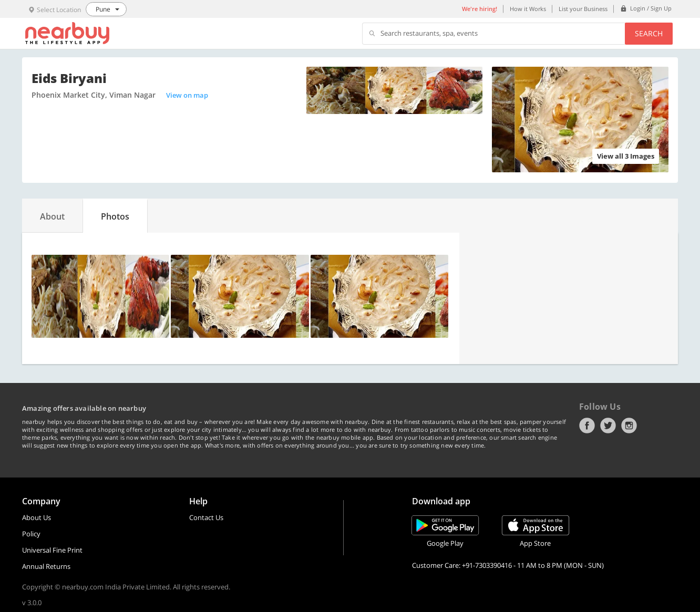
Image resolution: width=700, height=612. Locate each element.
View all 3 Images (626, 156)
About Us (37, 517)
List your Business (583, 9)
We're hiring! (480, 9)
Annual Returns (46, 566)
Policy (31, 534)
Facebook (587, 426)
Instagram (629, 426)
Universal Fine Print (52, 550)
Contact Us (206, 517)
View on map (187, 95)
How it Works (528, 9)
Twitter (608, 426)
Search (649, 33)
